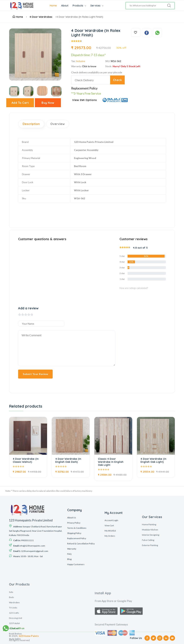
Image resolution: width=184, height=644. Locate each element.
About (65, 6)
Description (31, 124)
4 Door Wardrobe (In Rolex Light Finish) (80, 17)
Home (54, 6)
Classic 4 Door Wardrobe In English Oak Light (111, 462)
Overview (58, 124)
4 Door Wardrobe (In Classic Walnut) (26, 460)
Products (80, 6)
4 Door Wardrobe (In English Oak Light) (153, 460)
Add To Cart (20, 103)
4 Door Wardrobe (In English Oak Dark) (68, 460)
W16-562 (116, 61)
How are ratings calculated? (134, 288)
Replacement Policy (84, 88)
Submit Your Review (35, 374)
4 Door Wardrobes (41, 17)
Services (97, 6)
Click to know (89, 66)
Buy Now (48, 103)
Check (117, 80)
